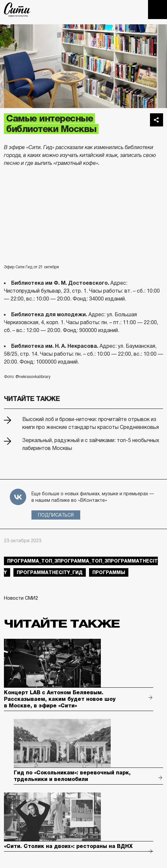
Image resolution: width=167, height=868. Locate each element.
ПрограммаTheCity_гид (50, 572)
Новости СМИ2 (21, 598)
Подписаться (56, 515)
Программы (109, 572)
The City (17, 10)
